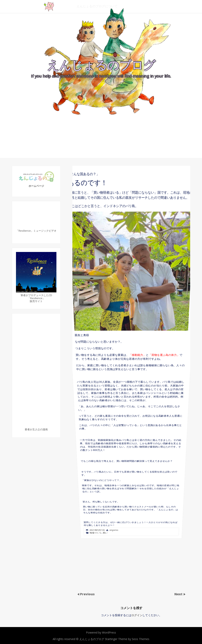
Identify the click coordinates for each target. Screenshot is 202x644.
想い (110, 408)
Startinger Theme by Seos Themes (127, 639)
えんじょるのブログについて (97, 6)
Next (179, 594)
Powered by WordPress (101, 632)
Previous (87, 594)
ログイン (137, 615)
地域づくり (101, 408)
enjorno (117, 408)
